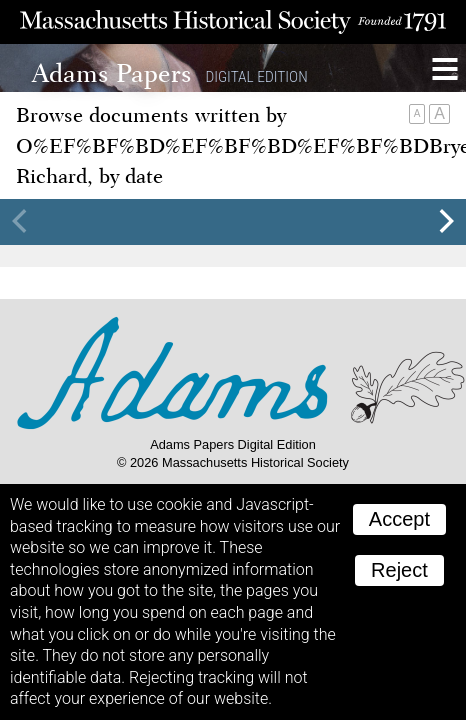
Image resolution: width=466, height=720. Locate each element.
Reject (399, 570)
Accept (399, 519)
